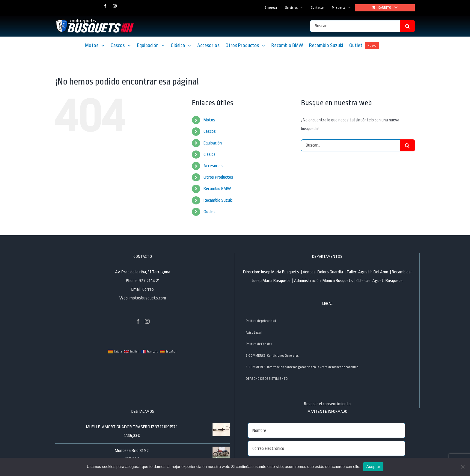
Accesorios (213, 166)
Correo (148, 289)
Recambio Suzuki (218, 200)
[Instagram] (147, 321)
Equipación (213, 143)
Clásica (210, 155)
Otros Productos (218, 177)
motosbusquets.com (148, 298)
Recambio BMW (217, 189)
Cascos (210, 131)
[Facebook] (138, 321)
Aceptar (373, 467)
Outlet (210, 212)
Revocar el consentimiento (327, 404)
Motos (209, 120)
